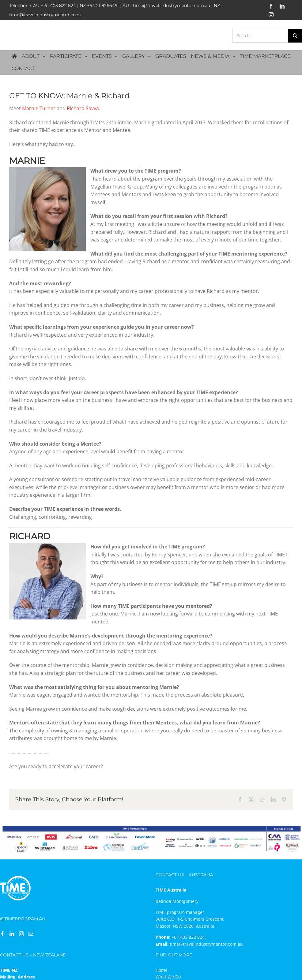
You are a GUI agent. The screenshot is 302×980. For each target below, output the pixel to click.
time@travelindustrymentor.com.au (206, 944)
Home (162, 970)
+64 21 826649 (102, 6)
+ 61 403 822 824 (58, 6)
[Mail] (31, 934)
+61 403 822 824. (189, 937)
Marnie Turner (39, 108)
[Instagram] (21, 934)
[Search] (295, 36)
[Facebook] (2, 934)
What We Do (168, 977)
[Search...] (260, 36)
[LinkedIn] (12, 934)
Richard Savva (83, 108)
